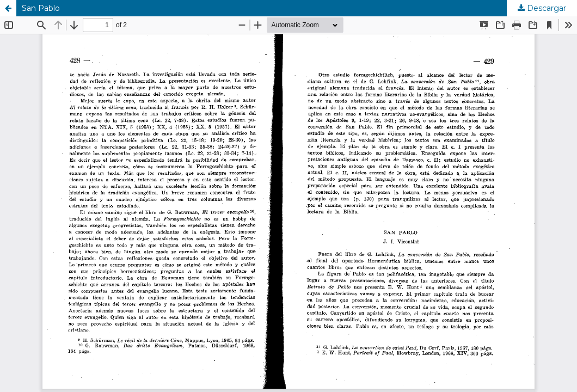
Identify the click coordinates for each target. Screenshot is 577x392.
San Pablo (41, 8)
